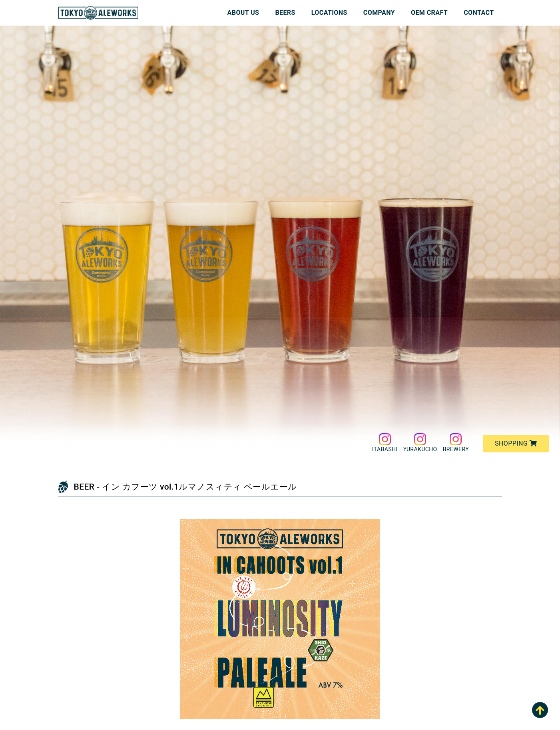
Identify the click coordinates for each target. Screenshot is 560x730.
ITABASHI (385, 443)
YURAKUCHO (420, 443)
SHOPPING (516, 443)
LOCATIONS (329, 13)
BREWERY (456, 443)
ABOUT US (243, 13)
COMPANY (379, 13)
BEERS (285, 13)
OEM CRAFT (429, 13)
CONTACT (479, 13)
